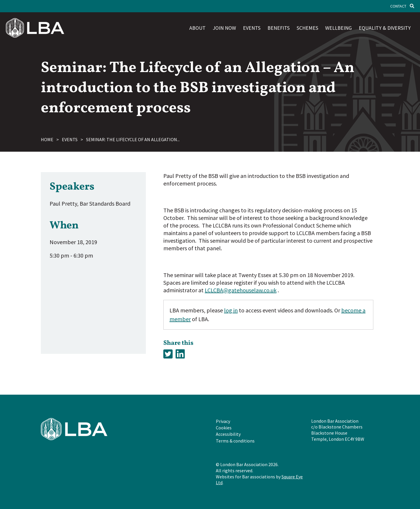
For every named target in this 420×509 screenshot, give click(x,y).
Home (47, 139)
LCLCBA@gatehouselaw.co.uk (241, 290)
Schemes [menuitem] (307, 28)
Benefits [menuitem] (279, 28)
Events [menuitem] (252, 28)
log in (231, 310)
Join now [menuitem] (224, 28)
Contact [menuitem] (398, 6)
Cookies (224, 428)
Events (70, 139)
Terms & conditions (235, 441)
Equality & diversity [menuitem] (385, 28)
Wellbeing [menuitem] (338, 28)
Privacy (223, 421)
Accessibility (228, 434)
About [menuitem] (197, 28)
